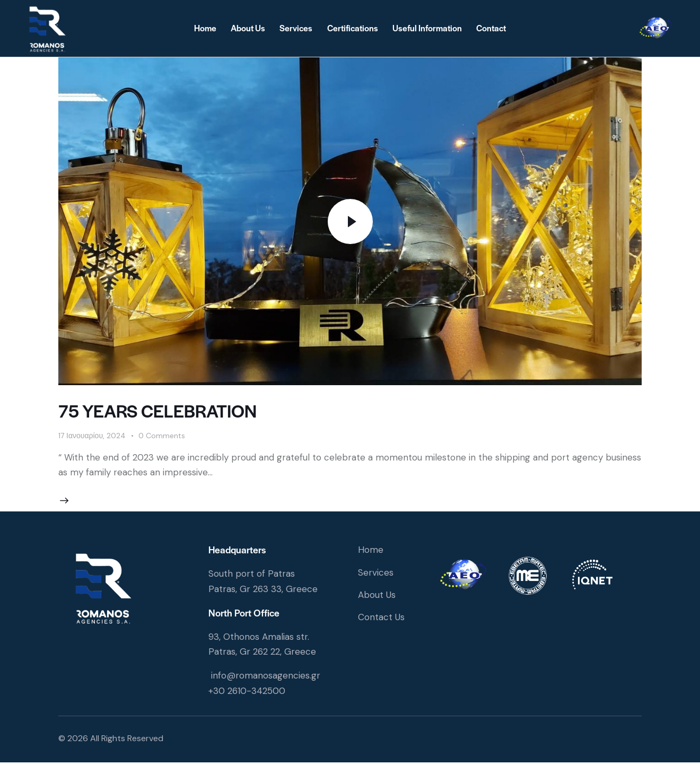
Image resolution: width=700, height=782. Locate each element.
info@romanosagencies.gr (266, 675)
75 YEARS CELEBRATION (157, 410)
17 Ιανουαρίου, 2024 (92, 436)
